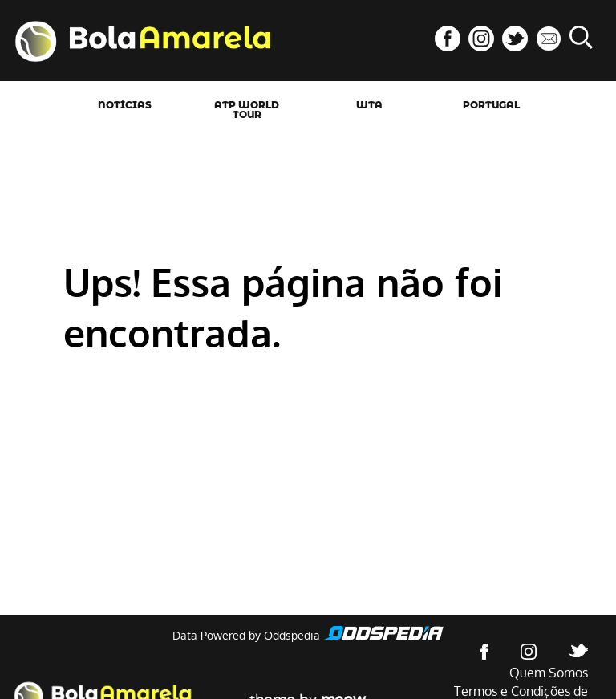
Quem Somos (549, 673)
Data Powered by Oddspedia (246, 636)
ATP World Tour (247, 110)
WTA (369, 105)
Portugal (491, 105)
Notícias (125, 105)
